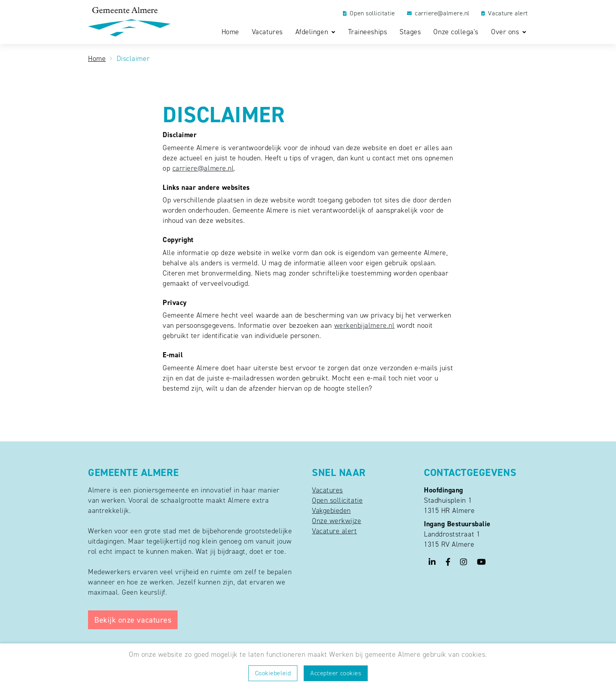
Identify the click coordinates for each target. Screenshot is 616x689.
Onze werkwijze (337, 521)
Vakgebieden (331, 511)
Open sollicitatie (369, 13)
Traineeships (368, 32)
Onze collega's (456, 32)
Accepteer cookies (336, 673)
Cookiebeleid (273, 673)
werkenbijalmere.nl (365, 325)
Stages (410, 32)
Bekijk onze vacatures (133, 620)
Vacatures (267, 32)
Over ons (506, 32)
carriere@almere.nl (438, 13)
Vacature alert (505, 13)
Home (230, 32)
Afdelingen (313, 32)
